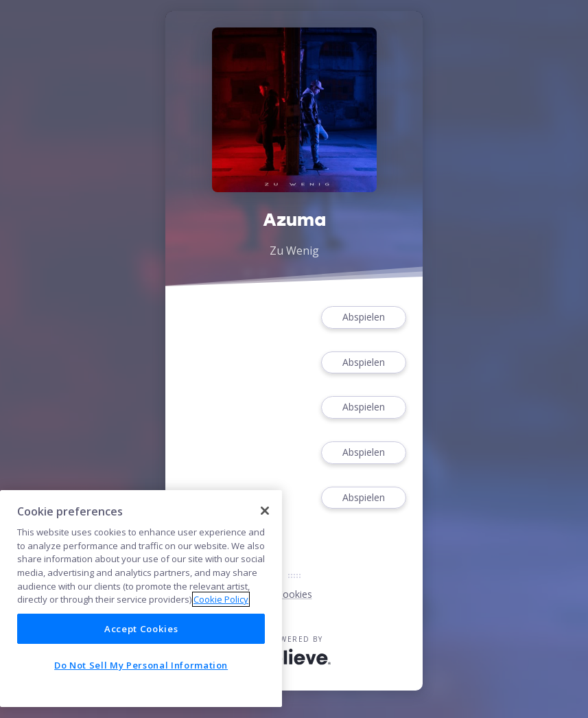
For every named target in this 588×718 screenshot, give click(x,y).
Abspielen (364, 317)
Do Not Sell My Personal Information (141, 665)
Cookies (294, 594)
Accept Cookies (141, 629)
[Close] (265, 511)
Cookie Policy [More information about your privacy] (221, 599)
